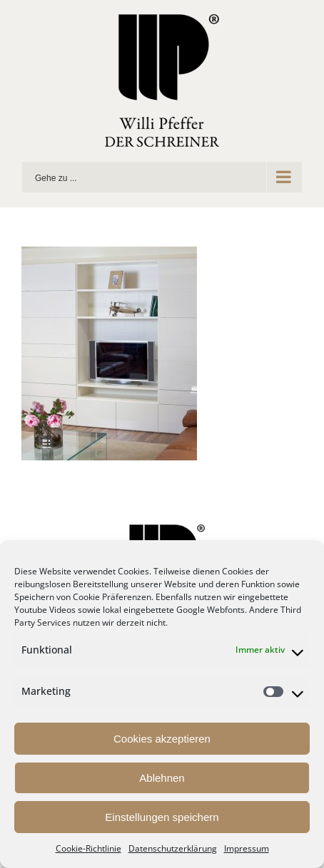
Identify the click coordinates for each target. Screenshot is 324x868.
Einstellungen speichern (162, 817)
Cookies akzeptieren (162, 739)
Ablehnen (162, 778)
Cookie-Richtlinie (88, 848)
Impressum (247, 848)
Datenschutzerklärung (173, 848)
